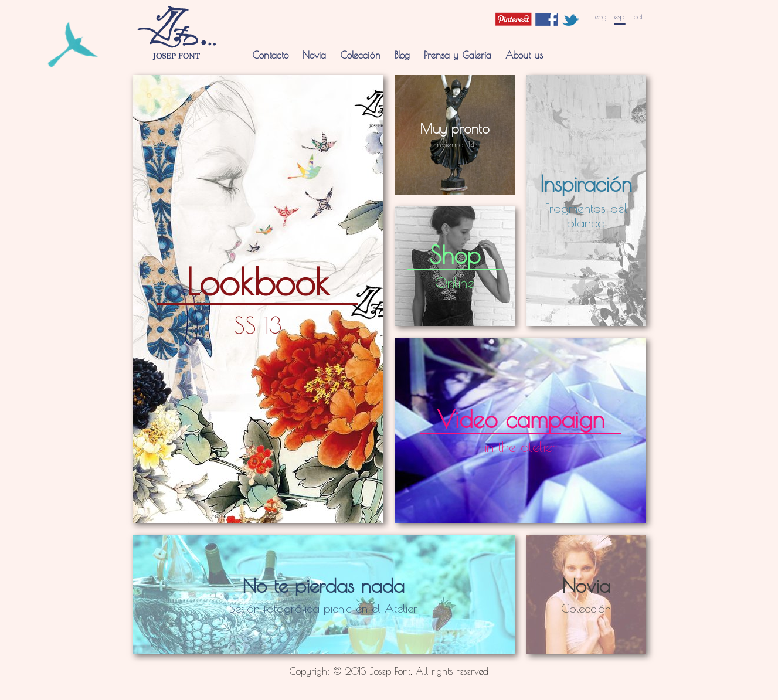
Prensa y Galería (458, 55)
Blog (402, 55)
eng (601, 17)
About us (524, 55)
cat (638, 17)
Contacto (270, 55)
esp (619, 17)
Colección (360, 55)
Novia (314, 55)
